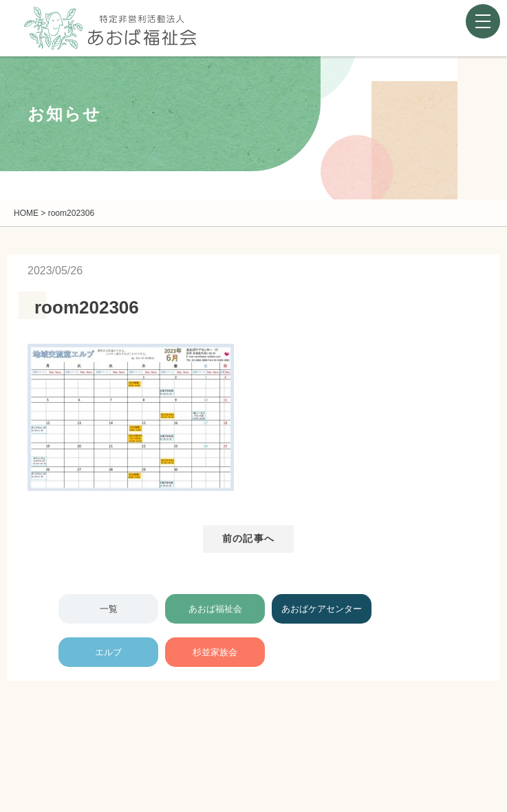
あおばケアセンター (322, 609)
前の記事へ (248, 538)
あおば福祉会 (215, 609)
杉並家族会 (215, 652)
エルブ (108, 652)
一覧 (109, 609)
